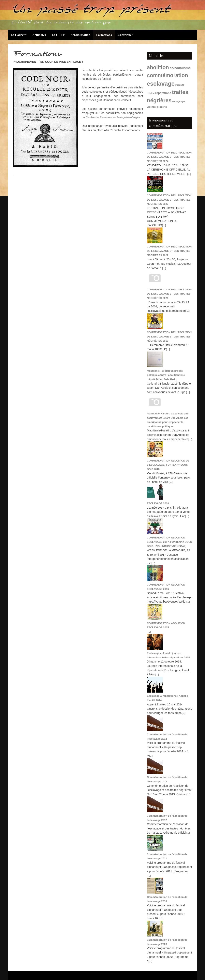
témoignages (179, 101)
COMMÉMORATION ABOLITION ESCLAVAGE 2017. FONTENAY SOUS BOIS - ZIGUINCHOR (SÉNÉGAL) (169, 542)
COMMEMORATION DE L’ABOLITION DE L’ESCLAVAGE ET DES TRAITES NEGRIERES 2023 (169, 200)
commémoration (168, 75)
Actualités (39, 35)
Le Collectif (19, 35)
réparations (163, 93)
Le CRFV (58, 35)
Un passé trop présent (91, 11)
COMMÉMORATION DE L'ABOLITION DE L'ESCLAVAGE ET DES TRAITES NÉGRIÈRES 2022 (169, 251)
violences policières (157, 107)
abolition (158, 67)
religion (151, 93)
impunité (180, 85)
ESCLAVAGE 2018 (158, 503)
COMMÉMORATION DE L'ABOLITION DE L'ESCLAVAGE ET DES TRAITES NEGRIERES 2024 (169, 157)
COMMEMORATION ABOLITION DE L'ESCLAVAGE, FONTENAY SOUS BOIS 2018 (168, 465)
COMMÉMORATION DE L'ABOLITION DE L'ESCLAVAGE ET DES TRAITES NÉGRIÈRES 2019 (169, 336)
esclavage (161, 84)
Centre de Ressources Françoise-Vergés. (113, 117)
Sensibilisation (81, 35)
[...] (189, 174)
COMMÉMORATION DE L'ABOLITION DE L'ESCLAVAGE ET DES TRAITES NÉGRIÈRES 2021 (169, 294)
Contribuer (125, 35)
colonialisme (180, 68)
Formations (104, 35)
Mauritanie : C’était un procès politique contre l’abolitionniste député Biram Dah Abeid (166, 375)
